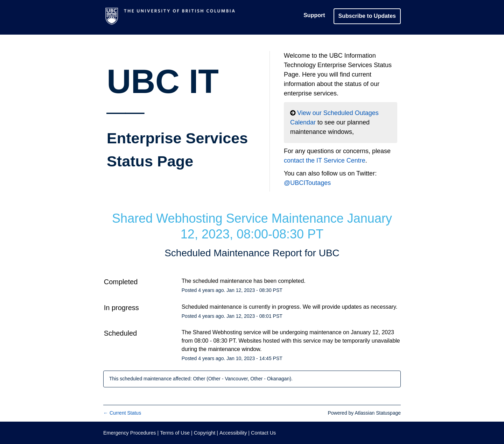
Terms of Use (175, 433)
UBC (329, 253)
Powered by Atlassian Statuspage (364, 413)
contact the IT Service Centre (325, 160)
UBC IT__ (177, 116)
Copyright (205, 433)
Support (314, 15)
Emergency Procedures (130, 433)
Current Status (122, 413)
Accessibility (233, 433)
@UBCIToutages (307, 183)
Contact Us (263, 433)
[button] (367, 16)
